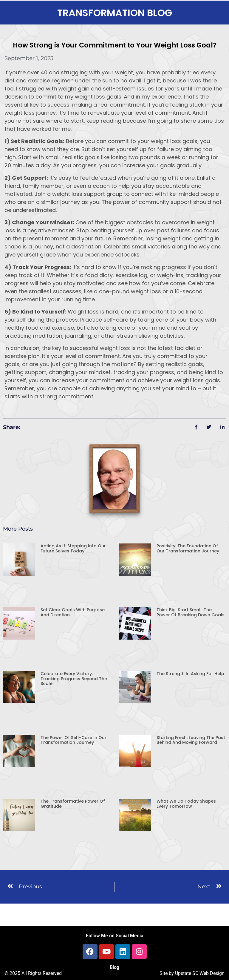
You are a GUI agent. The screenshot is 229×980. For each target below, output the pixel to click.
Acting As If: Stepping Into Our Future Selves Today (73, 548)
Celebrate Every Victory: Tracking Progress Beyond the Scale (74, 679)
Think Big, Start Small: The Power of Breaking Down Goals (191, 612)
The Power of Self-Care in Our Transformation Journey (74, 740)
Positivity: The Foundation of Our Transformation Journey (188, 548)
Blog (114, 967)
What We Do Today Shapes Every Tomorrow (186, 804)
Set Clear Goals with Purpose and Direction (73, 612)
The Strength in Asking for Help (190, 674)
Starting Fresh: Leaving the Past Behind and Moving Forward (191, 740)
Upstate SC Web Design (200, 973)
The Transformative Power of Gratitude (73, 804)
